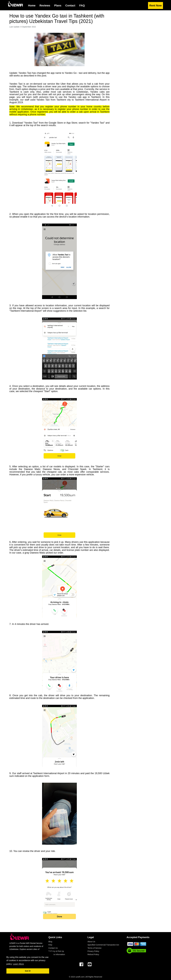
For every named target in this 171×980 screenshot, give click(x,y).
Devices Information (57, 954)
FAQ (50, 945)
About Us (91, 942)
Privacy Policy (93, 951)
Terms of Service (94, 948)
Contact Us (53, 948)
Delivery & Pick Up (56, 951)
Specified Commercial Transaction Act (103, 945)
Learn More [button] (18, 964)
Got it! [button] (28, 971)
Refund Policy (93, 954)
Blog (50, 942)
